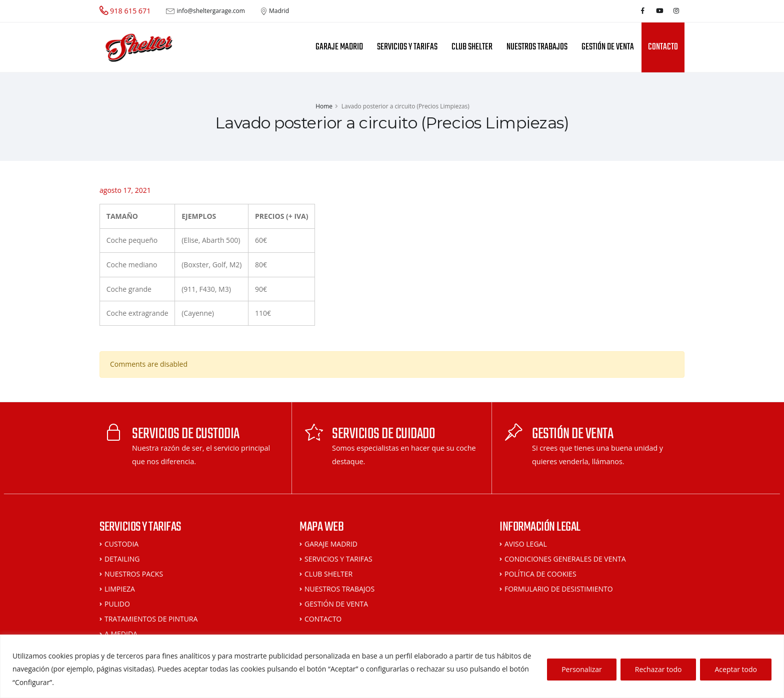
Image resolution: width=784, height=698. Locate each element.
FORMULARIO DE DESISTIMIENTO (559, 589)
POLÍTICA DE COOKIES (540, 574)
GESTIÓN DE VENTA (608, 47)
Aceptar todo (736, 669)
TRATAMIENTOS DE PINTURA (151, 619)
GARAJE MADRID (339, 47)
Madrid (279, 11)
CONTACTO (663, 47)
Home (324, 106)
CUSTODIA (121, 544)
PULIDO (117, 604)
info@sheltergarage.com (211, 11)
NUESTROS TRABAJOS (537, 47)
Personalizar (582, 669)
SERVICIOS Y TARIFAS (407, 47)
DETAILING (122, 559)
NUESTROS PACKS (134, 574)
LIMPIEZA (120, 589)
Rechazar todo (658, 669)
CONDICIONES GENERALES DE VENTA (565, 559)
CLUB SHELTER (472, 47)
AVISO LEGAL (526, 544)
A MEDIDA (121, 634)
